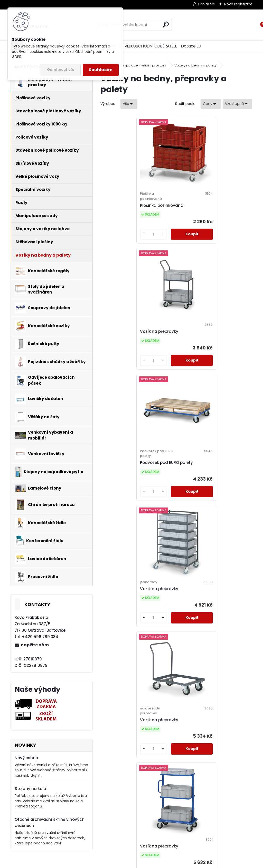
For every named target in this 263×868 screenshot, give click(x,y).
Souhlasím (101, 70)
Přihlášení (207, 4)
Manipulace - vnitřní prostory (142, 65)
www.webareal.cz (152, 863)
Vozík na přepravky (201, 203)
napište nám (35, 645)
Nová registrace (238, 4)
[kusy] (118, 240)
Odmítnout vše (61, 70)
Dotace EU (191, 46)
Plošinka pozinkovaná (128, 205)
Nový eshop (26, 758)
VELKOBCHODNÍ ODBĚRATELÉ (151, 46)
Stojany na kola (30, 789)
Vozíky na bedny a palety (195, 65)
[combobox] (211, 104)
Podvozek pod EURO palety (133, 342)
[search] (166, 25)
